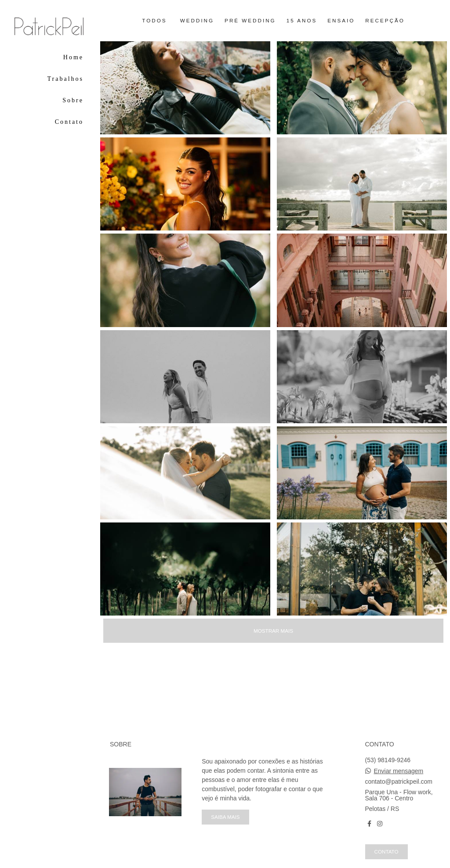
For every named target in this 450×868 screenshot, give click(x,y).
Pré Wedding (250, 21)
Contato (69, 122)
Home (73, 57)
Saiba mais (225, 817)
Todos (154, 21)
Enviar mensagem (398, 771)
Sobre (73, 100)
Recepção (385, 21)
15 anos (302, 21)
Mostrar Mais (273, 631)
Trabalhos (66, 79)
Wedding (197, 21)
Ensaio (341, 21)
